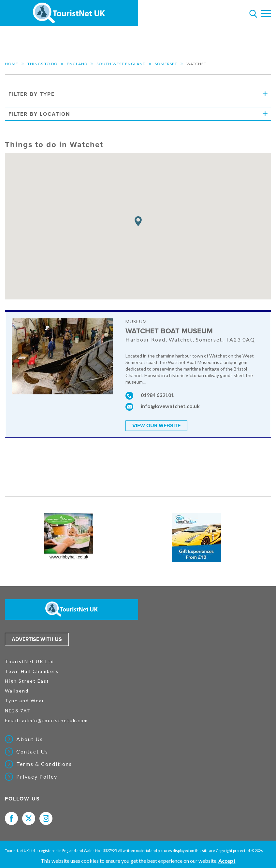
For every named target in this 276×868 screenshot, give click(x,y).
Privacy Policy (37, 777)
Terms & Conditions (44, 764)
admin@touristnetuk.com (55, 720)
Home (12, 64)
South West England (121, 64)
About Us (30, 739)
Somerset (166, 64)
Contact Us (32, 752)
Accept (227, 861)
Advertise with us (37, 639)
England (77, 64)
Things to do (43, 64)
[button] (138, 221)
